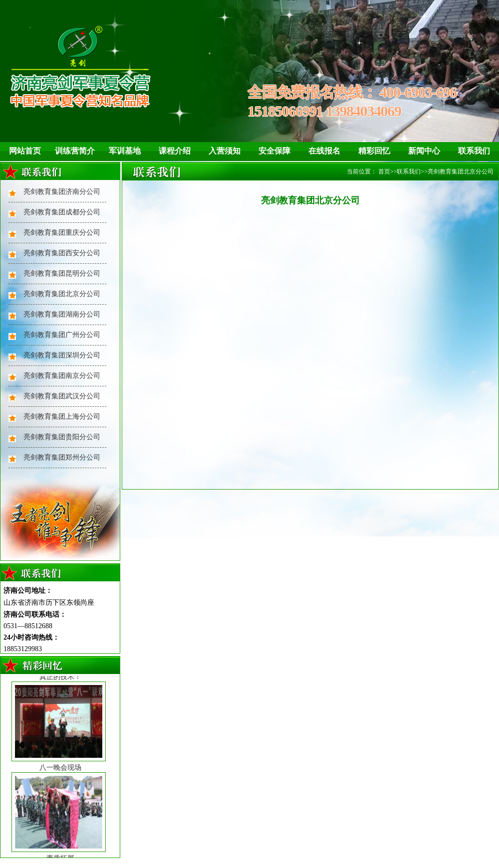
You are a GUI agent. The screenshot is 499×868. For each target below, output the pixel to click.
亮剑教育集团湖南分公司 (62, 314)
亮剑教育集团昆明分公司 (62, 273)
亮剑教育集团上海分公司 (62, 417)
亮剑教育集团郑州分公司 (62, 457)
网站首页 (25, 151)
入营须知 (225, 151)
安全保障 (274, 151)
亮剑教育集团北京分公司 (62, 294)
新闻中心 (424, 151)
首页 (384, 172)
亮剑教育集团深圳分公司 (62, 355)
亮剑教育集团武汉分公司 (62, 396)
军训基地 (125, 151)
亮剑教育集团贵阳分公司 (62, 437)
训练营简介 (75, 151)
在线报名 (324, 151)
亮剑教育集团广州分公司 (62, 335)
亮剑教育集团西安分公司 (62, 253)
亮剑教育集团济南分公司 (62, 192)
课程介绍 (175, 151)
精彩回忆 (374, 151)
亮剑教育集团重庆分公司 (62, 233)
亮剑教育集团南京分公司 (62, 376)
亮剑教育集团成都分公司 (62, 212)
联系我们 (474, 151)
